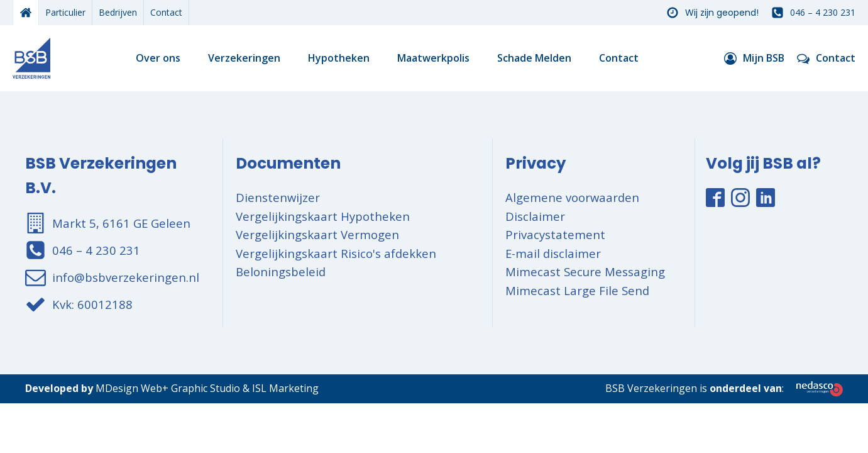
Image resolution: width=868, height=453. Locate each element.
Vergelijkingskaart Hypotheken (323, 216)
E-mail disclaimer (553, 253)
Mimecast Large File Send (577, 290)
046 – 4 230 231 (823, 12)
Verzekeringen (244, 58)
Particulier (65, 12)
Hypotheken (339, 58)
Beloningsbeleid (281, 271)
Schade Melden (534, 58)
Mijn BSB (764, 58)
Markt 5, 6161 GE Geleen (121, 223)
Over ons (158, 58)
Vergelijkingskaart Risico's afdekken (336, 253)
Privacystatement (555, 234)
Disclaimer (535, 216)
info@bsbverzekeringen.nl (126, 277)
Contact (166, 12)
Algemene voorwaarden (572, 197)
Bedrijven (118, 12)
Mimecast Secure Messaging (585, 271)
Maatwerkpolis (433, 58)
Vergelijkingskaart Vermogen (317, 234)
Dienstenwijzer (278, 197)
